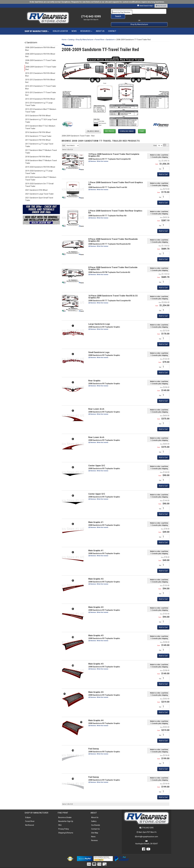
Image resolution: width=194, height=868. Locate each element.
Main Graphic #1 (96, 517)
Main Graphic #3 (96, 631)
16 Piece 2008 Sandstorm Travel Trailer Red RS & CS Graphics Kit (113, 292)
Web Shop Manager (116, 865)
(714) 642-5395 (147, 823)
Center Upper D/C (97, 461)
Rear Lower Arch (96, 404)
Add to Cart (163, 254)
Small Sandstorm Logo (99, 347)
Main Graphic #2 (96, 574)
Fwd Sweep (94, 744)
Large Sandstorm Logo (99, 319)
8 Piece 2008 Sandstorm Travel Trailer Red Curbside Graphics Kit (113, 263)
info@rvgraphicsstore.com (148, 832)
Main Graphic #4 (96, 687)
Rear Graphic (94, 376)
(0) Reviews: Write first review (98, 270)
